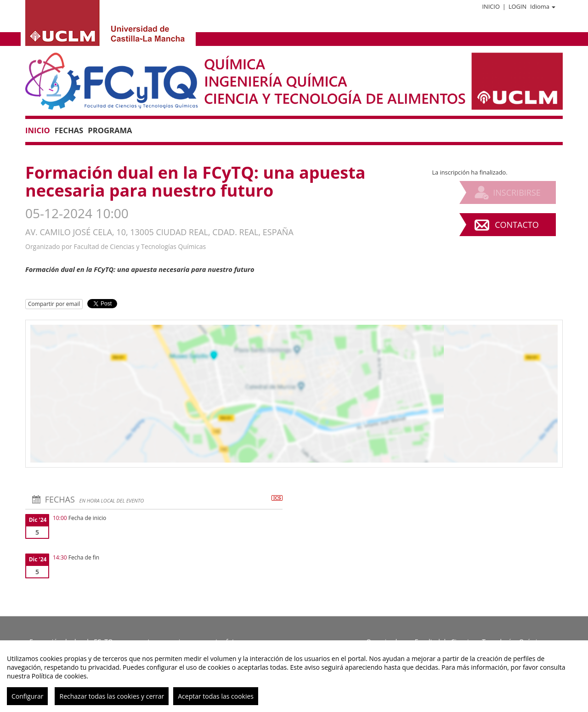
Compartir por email (54, 304)
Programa (110, 130)
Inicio (491, 6)
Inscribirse (517, 192)
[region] (294, 676)
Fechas (69, 130)
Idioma (543, 6)
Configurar (27, 696)
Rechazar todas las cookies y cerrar (112, 696)
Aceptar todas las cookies (216, 696)
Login (517, 6)
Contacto (517, 225)
